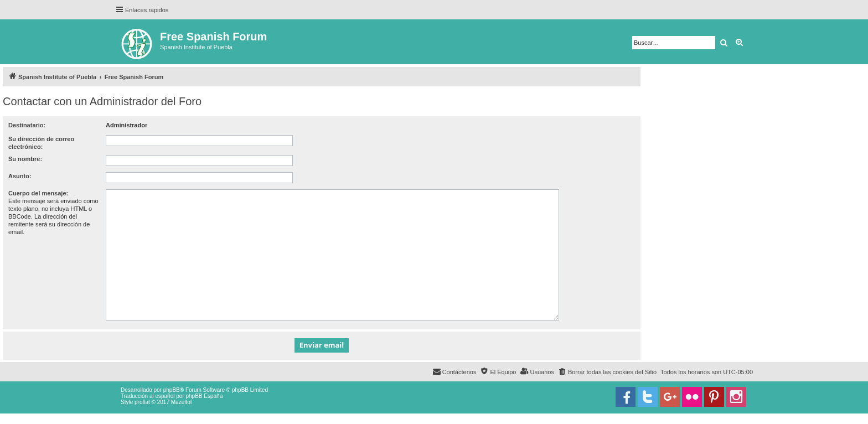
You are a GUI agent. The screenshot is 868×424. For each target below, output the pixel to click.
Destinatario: (27, 125)
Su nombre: (25, 159)
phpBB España (204, 396)
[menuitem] (607, 372)
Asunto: (20, 176)
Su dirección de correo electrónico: (41, 143)
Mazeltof (182, 402)
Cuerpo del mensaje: (38, 193)
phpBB (172, 390)
